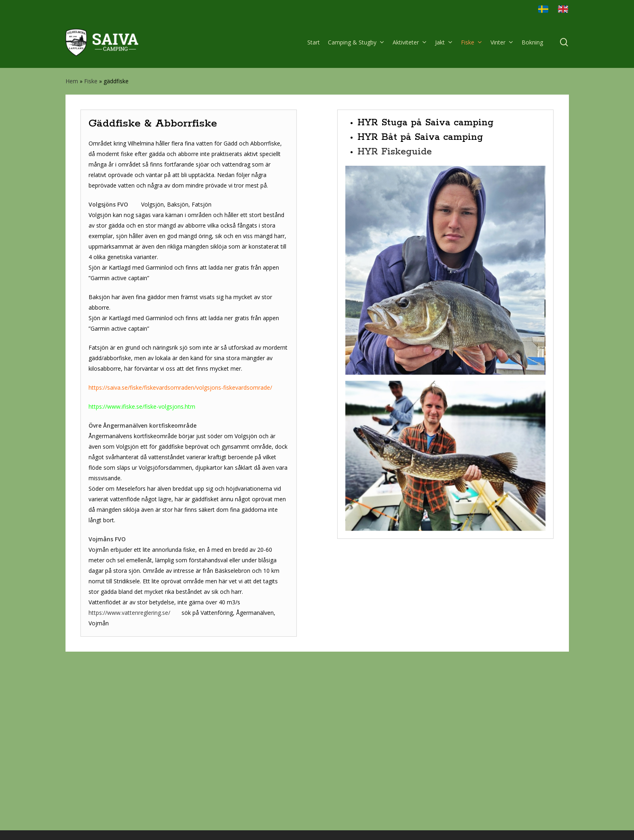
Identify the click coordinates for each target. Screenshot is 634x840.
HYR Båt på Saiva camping (420, 299)
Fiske (91, 81)
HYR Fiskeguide (395, 313)
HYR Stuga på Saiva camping (425, 284)
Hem (72, 81)
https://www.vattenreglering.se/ (129, 774)
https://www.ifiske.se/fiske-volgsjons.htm (142, 568)
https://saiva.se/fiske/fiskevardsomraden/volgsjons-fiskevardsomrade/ (181, 549)
